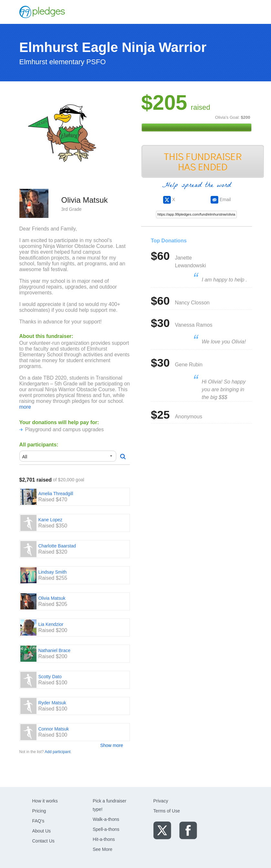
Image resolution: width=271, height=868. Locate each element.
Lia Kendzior (51, 624)
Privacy (161, 801)
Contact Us (43, 841)
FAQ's (38, 821)
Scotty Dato (50, 677)
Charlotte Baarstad (57, 546)
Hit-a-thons (104, 839)
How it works (45, 801)
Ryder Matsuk (52, 703)
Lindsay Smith (52, 572)
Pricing (39, 811)
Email (221, 199)
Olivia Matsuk (52, 598)
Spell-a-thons (106, 829)
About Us (42, 831)
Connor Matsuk (53, 729)
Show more (112, 745)
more (25, 407)
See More (103, 849)
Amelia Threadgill (56, 494)
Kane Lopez (50, 520)
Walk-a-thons (106, 819)
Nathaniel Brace (54, 650)
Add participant (57, 752)
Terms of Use (167, 811)
